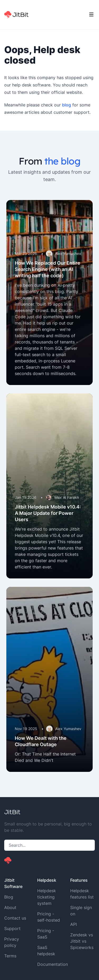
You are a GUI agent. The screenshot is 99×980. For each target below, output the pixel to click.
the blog (62, 161)
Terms (10, 956)
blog (67, 105)
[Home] (16, 15)
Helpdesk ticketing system (47, 897)
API (74, 924)
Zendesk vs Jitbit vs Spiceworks (82, 941)
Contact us (15, 918)
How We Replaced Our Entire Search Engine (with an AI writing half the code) (48, 269)
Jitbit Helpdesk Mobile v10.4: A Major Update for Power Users (48, 513)
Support (12, 928)
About (10, 907)
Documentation (53, 964)
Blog (9, 897)
